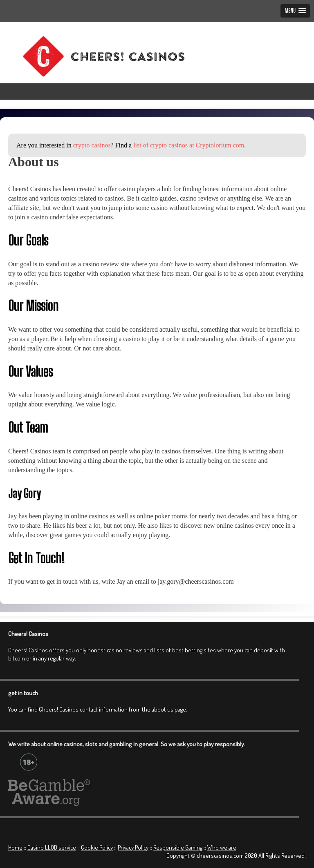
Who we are (222, 847)
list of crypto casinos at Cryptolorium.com (189, 145)
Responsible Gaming (178, 847)
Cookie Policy (97, 847)
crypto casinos (92, 145)
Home (15, 847)
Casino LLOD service (52, 847)
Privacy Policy (133, 847)
